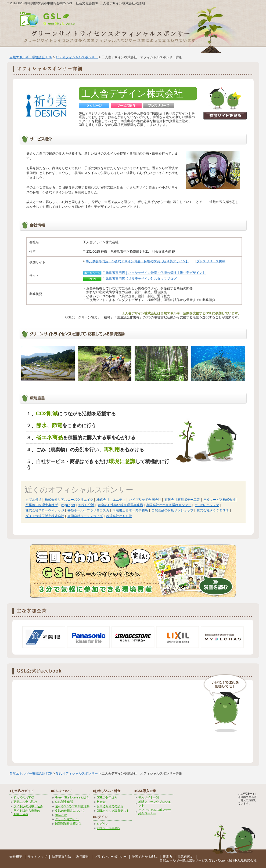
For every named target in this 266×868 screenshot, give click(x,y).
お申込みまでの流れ (110, 806)
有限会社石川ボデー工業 (182, 500)
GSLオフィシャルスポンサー (77, 57)
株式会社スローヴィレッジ (45, 510)
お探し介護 (86, 505)
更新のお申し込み (25, 802)
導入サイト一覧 (149, 797)
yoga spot (68, 505)
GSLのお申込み (107, 797)
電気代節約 (185, 857)
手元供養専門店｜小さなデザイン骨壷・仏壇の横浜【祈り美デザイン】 (137, 261)
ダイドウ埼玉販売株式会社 (45, 516)
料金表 (101, 802)
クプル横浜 (34, 500)
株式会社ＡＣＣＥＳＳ (213, 510)
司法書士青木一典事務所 (130, 510)
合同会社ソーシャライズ (85, 516)
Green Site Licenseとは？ (72, 797)
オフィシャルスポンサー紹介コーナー (155, 811)
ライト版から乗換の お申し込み (27, 812)
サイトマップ (37, 857)
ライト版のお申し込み (28, 806)
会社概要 (16, 857)
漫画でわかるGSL (145, 857)
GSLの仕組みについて (70, 811)
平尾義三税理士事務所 (42, 505)
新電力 (167, 857)
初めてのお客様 (24, 797)
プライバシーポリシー (110, 857)
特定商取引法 (62, 857)
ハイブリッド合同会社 (145, 500)
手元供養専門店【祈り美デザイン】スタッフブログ (139, 279)
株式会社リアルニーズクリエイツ (69, 500)
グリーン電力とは (67, 819)
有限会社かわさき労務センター (169, 505)
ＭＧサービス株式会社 (220, 500)
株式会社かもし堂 (119, 516)
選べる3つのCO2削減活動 (72, 806)
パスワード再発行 (109, 828)
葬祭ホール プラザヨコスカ (88, 510)
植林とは (61, 815)
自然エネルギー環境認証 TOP (31, 57)
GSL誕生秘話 (64, 802)
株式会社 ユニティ (111, 500)
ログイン (103, 823)
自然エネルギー (171, 860)
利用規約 (83, 857)
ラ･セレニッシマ (207, 505)
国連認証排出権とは (68, 823)
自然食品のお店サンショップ (172, 510)
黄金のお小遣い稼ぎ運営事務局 (120, 505)
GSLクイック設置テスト (113, 811)
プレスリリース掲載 (211, 261)
